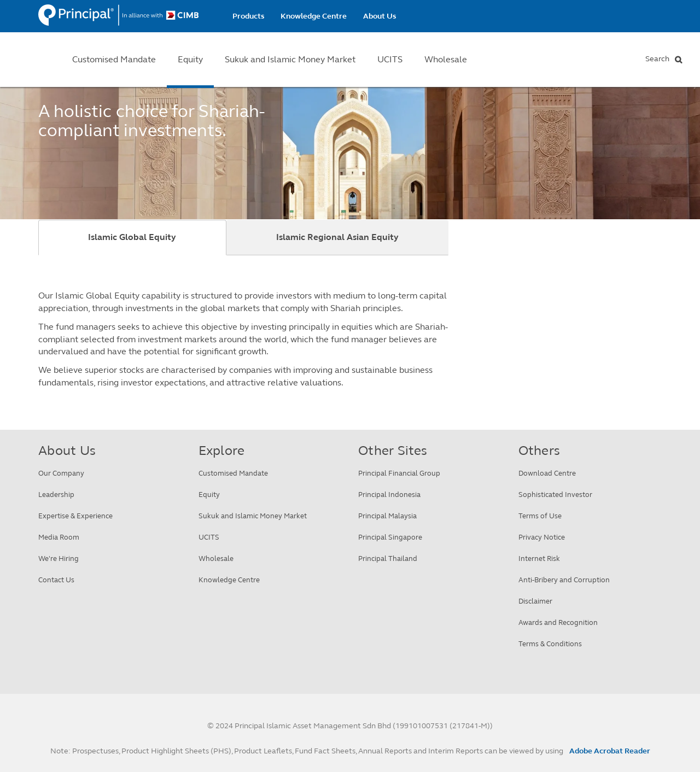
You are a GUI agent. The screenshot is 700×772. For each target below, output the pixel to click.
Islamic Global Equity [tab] (132, 237)
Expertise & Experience (75, 516)
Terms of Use (540, 516)
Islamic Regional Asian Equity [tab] (337, 237)
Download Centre (547, 473)
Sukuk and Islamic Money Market (290, 59)
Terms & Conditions (550, 644)
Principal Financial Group (399, 473)
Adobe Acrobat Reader (610, 751)
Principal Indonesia (389, 495)
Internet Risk (539, 559)
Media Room (59, 537)
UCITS (390, 59)
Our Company (61, 473)
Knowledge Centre (314, 16)
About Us (380, 16)
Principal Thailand (388, 559)
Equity (190, 59)
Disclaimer (535, 601)
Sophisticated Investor (555, 495)
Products (248, 16)
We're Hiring (59, 559)
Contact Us (56, 580)
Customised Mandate (114, 59)
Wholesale (446, 59)
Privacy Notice (542, 537)
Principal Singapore (390, 537)
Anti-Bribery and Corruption (564, 580)
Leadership (56, 495)
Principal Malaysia (387, 516)
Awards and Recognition (558, 623)
